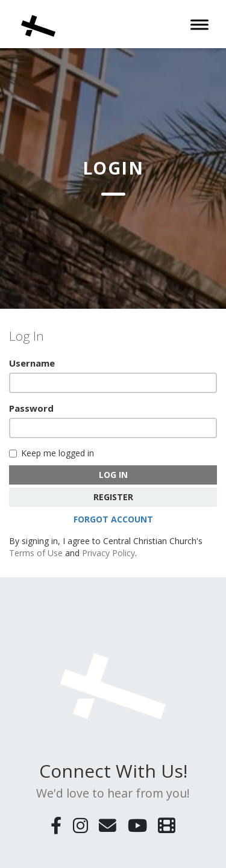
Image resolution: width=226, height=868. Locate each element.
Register (113, 497)
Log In (113, 475)
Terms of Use (36, 553)
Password (31, 408)
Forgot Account (113, 519)
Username (32, 363)
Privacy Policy (108, 553)
